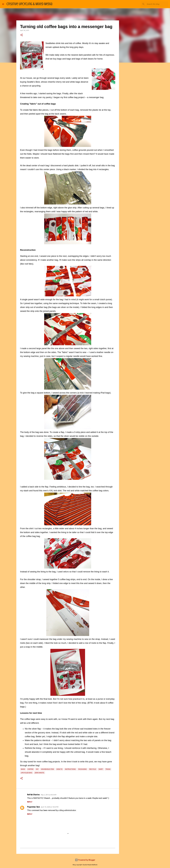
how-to (59, 769)
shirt (101, 769)
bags (23, 769)
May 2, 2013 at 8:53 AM (48, 795)
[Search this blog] (156, 4)
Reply (30, 802)
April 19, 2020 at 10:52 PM (49, 807)
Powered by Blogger (85, 860)
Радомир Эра (33, 807)
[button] (21, 35)
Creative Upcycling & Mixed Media (29, 4)
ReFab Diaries (33, 795)
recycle (93, 769)
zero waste (39, 773)
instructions (70, 769)
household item (47, 769)
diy (37, 769)
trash (108, 769)
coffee (30, 769)
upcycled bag (27, 773)
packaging (82, 769)
